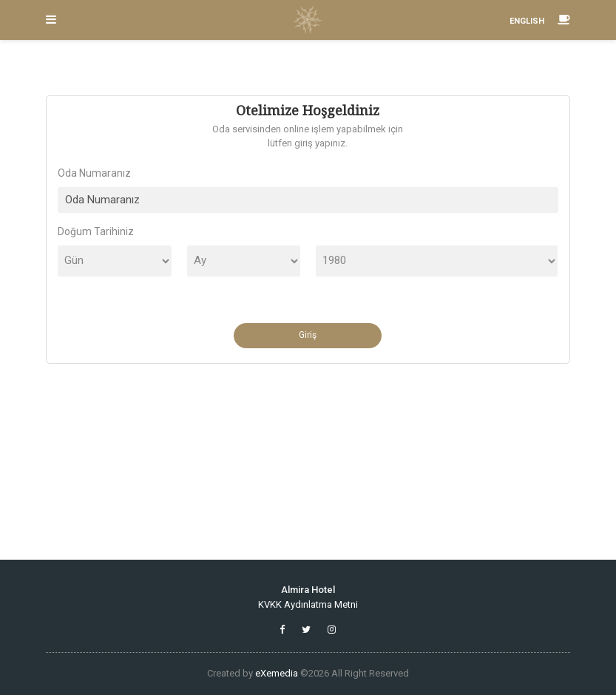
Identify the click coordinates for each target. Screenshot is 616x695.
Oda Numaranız (94, 173)
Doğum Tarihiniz (96, 231)
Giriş (308, 335)
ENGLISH (527, 21)
